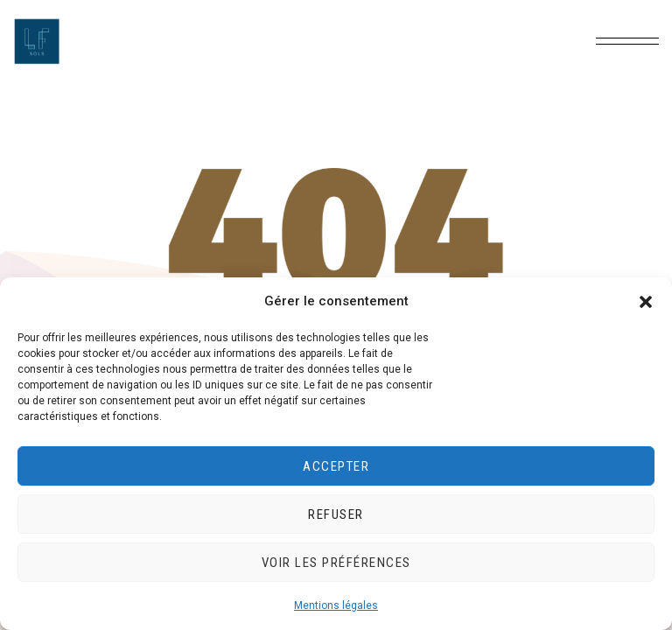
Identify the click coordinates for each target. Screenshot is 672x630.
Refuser (336, 514)
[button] (646, 302)
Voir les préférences (336, 563)
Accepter (336, 466)
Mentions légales (336, 605)
